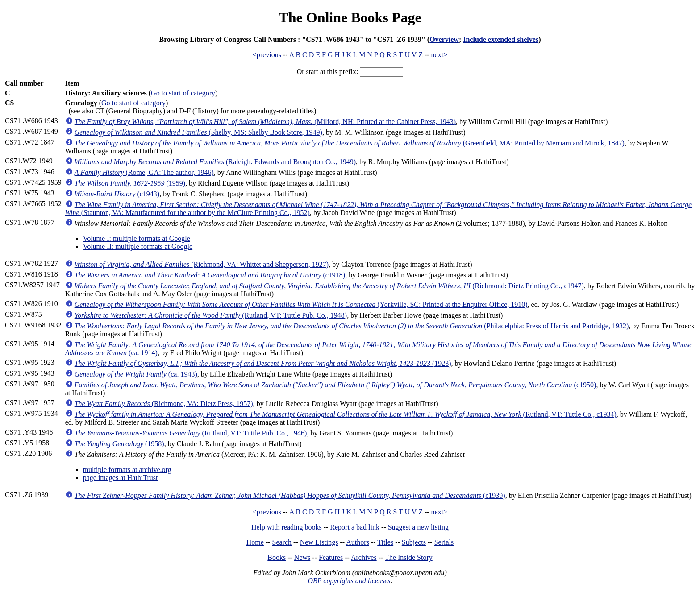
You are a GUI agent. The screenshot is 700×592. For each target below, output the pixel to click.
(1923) (263, 363)
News (302, 557)
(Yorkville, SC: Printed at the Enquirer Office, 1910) (301, 304)
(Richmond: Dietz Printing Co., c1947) (329, 286)
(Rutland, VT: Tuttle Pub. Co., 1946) (191, 433)
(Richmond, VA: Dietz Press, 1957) (164, 404)
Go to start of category (183, 93)
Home (255, 542)
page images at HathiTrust (121, 478)
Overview (444, 39)
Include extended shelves (501, 39)
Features (331, 557)
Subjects (414, 542)
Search (282, 542)
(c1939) (290, 495)
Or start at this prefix (327, 72)
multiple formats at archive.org (127, 470)
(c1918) (210, 275)
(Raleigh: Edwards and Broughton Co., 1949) (215, 162)
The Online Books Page (350, 17)
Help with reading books (287, 527)
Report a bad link (355, 527)
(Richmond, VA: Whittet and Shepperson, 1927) (202, 264)
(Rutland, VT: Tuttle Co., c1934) (346, 414)
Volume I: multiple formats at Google (137, 238)
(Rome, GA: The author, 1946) (144, 172)
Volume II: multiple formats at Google (138, 246)
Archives (364, 557)
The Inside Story (409, 557)
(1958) (119, 444)
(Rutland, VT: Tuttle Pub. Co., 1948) (211, 315)
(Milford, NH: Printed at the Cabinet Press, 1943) (265, 122)
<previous (267, 55)
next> (440, 55)
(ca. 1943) (136, 374)
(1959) (130, 183)
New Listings (319, 542)
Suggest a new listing (418, 527)
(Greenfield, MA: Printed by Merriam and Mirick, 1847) (350, 143)
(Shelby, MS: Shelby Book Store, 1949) (198, 132)
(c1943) (117, 194)
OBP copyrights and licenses (349, 581)
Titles (385, 542)
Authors (358, 542)
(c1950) (335, 385)
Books (277, 557)
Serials (444, 542)
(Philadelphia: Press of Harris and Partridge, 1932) (352, 326)
